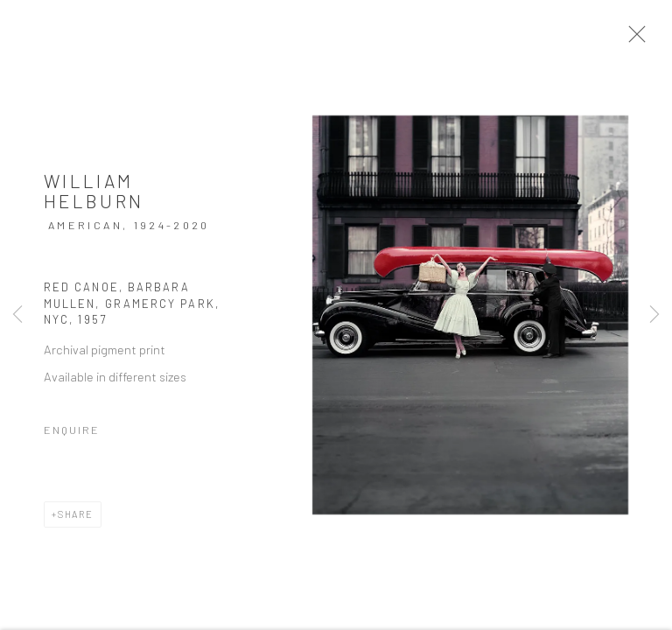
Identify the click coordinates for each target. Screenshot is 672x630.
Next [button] (654, 315)
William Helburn (94, 197)
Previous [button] (17, 315)
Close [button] (642, 39)
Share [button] (76, 520)
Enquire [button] (72, 436)
